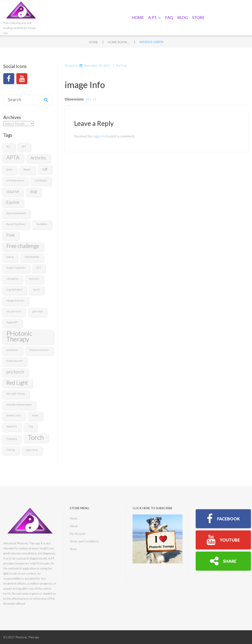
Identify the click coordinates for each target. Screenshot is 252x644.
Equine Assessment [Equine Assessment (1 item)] (16, 213)
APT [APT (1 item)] (24, 146)
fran (124, 65)
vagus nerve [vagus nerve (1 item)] (32, 450)
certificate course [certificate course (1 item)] (15, 180)
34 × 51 (91, 99)
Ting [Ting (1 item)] (30, 426)
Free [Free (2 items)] (10, 235)
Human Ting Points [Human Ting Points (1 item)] (16, 268)
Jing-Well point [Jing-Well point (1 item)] (14, 290)
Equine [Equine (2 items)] (13, 202)
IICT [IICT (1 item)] (39, 268)
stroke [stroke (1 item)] (35, 415)
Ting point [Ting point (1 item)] (12, 439)
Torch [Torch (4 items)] (36, 437)
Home (138, 17)
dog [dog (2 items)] (33, 191)
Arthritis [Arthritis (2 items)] (38, 158)
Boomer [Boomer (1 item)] (27, 169)
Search (46, 100)
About (74, 526)
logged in (99, 136)
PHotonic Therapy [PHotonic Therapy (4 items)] (19, 336)
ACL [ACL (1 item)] (9, 146)
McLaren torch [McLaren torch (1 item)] (14, 311)
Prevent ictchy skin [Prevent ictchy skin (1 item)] (39, 350)
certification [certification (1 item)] (41, 180)
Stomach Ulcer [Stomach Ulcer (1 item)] (14, 415)
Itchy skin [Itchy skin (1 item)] (34, 279)
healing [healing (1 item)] (10, 257)
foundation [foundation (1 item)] (42, 224)
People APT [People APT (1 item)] (12, 322)
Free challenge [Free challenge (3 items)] (23, 246)
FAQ (169, 17)
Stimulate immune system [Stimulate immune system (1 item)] (19, 404)
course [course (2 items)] (13, 191)
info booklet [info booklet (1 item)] (12, 279)
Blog (183, 17)
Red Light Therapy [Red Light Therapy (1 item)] (16, 394)
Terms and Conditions (84, 541)
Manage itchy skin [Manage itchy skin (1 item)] (15, 300)
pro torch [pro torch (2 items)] (15, 372)
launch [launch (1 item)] (36, 290)
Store (198, 17)
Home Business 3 (119, 42)
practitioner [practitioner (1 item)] (12, 350)
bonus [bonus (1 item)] (9, 169)
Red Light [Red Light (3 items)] (17, 383)
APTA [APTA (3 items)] (13, 157)
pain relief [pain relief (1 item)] (37, 311)
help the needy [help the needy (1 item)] (32, 257)
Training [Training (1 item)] (11, 450)
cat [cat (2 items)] (45, 169)
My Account (78, 534)
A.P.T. (154, 17)
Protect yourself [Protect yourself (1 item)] (14, 361)
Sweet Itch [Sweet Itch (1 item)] (12, 426)
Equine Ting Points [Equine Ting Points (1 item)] (16, 224)
